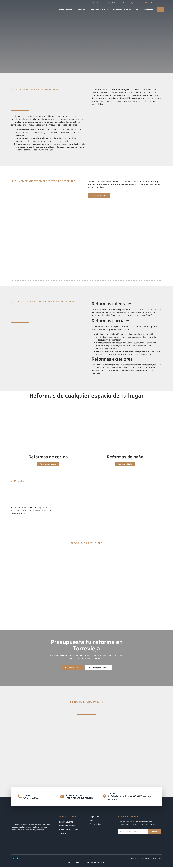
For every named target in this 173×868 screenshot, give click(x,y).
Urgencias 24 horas (99, 10)
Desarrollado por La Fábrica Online (90, 864)
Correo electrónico (75, 796)
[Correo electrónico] (62, 797)
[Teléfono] (20, 797)
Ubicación (113, 795)
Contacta (149, 10)
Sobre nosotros (65, 10)
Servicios (81, 10)
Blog (138, 10)
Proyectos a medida (122, 10)
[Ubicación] (105, 797)
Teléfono (28, 796)
